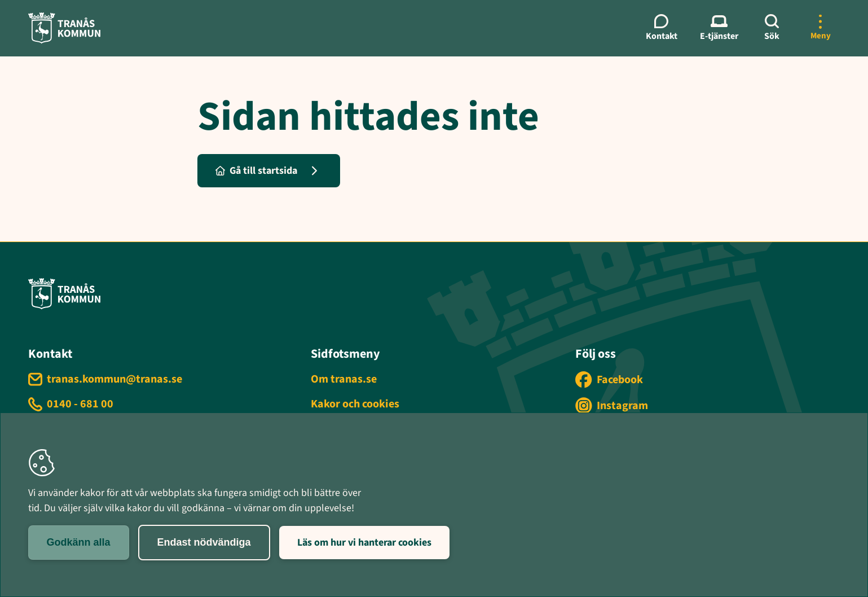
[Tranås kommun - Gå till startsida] (64, 28)
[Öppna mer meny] (821, 28)
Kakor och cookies (355, 404)
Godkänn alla (79, 542)
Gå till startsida (256, 171)
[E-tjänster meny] (719, 28)
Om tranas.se (344, 379)
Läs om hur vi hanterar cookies (364, 543)
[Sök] (772, 28)
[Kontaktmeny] (662, 28)
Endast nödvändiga (204, 542)
